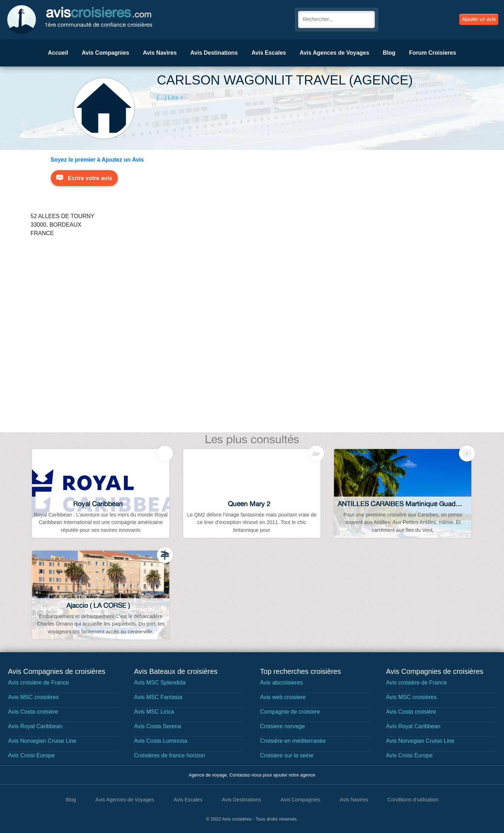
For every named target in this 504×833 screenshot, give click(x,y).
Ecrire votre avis (90, 178)
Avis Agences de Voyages (334, 53)
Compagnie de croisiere (290, 712)
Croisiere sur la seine (287, 755)
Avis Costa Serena (158, 726)
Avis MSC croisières (34, 697)
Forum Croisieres (433, 53)
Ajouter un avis (479, 19)
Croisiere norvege (283, 726)
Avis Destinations (214, 53)
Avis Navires (160, 53)
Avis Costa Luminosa (161, 741)
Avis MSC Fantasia (158, 697)
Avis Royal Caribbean (35, 726)
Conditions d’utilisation (413, 800)
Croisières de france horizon (170, 755)
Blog (389, 53)
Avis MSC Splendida (160, 683)
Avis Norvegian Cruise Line (42, 741)
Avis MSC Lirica (154, 712)
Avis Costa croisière (33, 712)
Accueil (58, 53)
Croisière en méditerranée (293, 741)
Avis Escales (269, 53)
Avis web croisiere (283, 697)
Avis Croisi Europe (31, 755)
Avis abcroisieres (282, 683)
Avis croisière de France (39, 683)
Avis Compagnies (105, 53)
